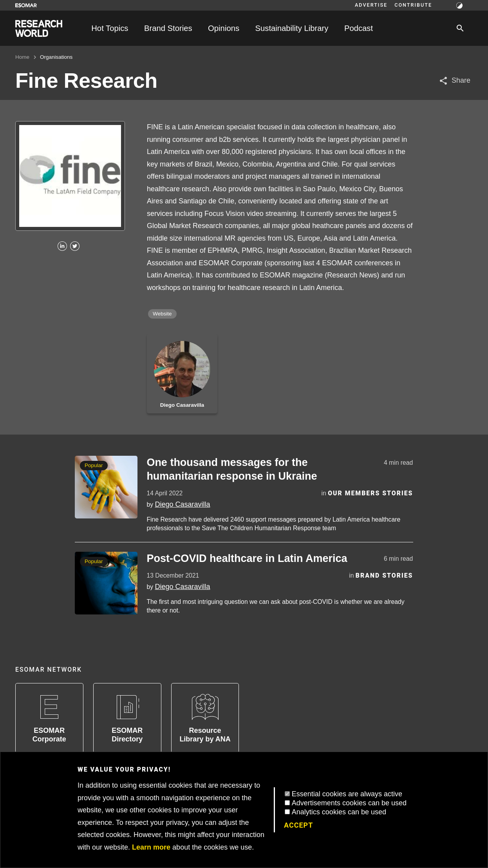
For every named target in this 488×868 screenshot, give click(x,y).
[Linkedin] (62, 247)
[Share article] (455, 81)
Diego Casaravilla (182, 504)
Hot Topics (110, 28)
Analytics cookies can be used (339, 812)
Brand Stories (168, 28)
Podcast (359, 28)
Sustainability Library (292, 28)
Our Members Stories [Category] (370, 493)
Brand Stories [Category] (384, 575)
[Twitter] (75, 247)
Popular (94, 465)
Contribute (413, 5)
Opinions (224, 28)
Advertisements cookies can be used (349, 803)
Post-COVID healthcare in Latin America (247, 558)
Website (162, 314)
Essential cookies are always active (347, 794)
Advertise (371, 5)
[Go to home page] (39, 28)
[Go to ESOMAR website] (26, 5)
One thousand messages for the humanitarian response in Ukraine (232, 469)
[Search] (460, 28)
